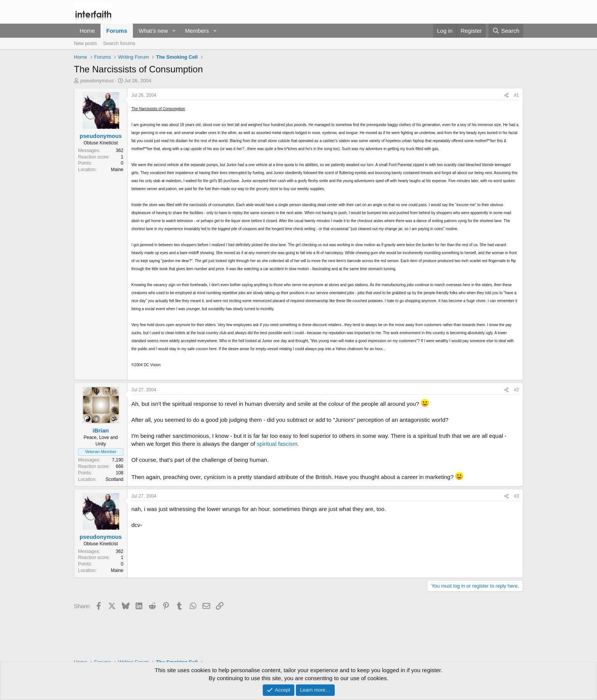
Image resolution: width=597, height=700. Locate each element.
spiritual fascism (277, 444)
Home (87, 31)
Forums (117, 31)
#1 (516, 95)
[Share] (506, 95)
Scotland (114, 479)
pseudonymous (97, 81)
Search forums (119, 43)
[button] (174, 31)
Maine (117, 170)
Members (197, 31)
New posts (85, 43)
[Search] (506, 31)
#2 (516, 390)
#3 (516, 496)
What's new (153, 31)
